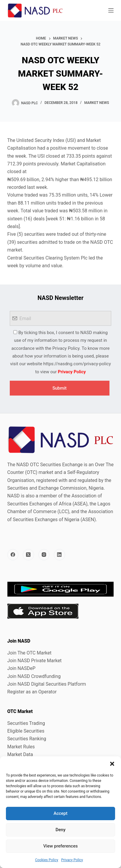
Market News (97, 103)
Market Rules (21, 747)
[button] (112, 764)
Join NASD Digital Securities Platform (47, 684)
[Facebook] (13, 555)
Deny (61, 830)
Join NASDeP (21, 668)
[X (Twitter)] (28, 555)
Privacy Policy (72, 860)
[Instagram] (44, 555)
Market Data (20, 754)
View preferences (60, 846)
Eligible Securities (26, 731)
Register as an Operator (32, 692)
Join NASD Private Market (35, 661)
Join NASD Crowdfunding (34, 676)
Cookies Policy (46, 860)
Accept (60, 813)
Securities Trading (26, 723)
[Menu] (111, 10)
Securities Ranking (27, 739)
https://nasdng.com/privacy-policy (77, 364)
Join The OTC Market (29, 653)
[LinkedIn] (59, 555)
